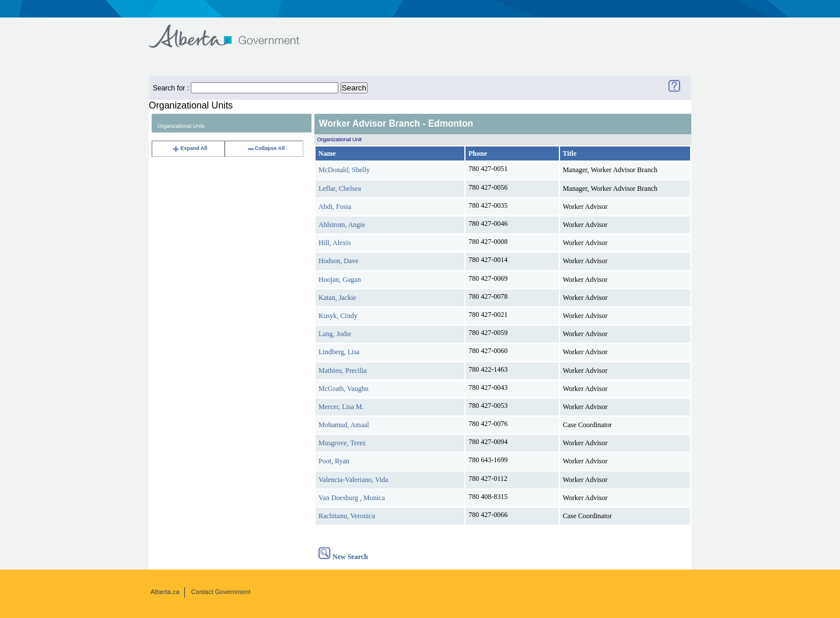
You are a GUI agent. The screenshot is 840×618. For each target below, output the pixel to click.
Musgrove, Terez (342, 443)
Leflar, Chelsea (340, 188)
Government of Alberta (234, 31)
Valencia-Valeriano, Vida (353, 480)
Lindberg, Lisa (339, 352)
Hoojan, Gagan (340, 280)
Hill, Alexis (335, 243)
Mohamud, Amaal (344, 425)
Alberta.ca (165, 592)
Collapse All (266, 148)
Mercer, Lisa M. (341, 407)
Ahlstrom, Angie (342, 225)
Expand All (190, 148)
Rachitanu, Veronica (347, 516)
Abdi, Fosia (335, 207)
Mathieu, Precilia (343, 371)
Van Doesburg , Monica (352, 498)
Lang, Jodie (335, 334)
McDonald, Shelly (344, 170)
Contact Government (221, 592)
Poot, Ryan (334, 461)
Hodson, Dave (339, 261)
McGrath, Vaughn (344, 389)
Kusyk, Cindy (338, 316)
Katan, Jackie (337, 298)
